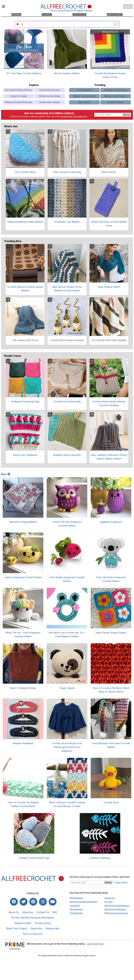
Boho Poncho (109, 172)
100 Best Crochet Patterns (50, 96)
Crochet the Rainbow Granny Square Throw (110, 75)
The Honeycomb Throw (25, 340)
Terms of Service (32, 934)
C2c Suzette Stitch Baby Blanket (109, 340)
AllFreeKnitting (76, 898)
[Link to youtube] (53, 902)
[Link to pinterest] (33, 902)
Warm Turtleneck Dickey (23, 688)
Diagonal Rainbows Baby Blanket (25, 222)
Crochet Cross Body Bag (67, 402)
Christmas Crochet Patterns (116, 90)
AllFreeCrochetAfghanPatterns (84, 902)
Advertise (28, 912)
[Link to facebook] (14, 902)
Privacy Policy (67, 117)
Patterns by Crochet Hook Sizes (18, 102)
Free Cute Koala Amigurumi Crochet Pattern (111, 579)
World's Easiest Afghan (67, 73)
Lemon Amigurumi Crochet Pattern (23, 577)
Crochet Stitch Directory (50, 90)
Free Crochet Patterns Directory (18, 90)
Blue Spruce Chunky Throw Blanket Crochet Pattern (67, 289)
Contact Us (43, 912)
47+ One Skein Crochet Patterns (24, 73)
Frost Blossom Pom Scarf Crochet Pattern (111, 745)
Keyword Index (23, 923)
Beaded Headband (23, 743)
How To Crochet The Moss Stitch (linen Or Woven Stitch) (111, 690)
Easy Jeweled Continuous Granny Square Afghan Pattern (109, 457)
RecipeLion (110, 898)
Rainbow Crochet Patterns (115, 96)
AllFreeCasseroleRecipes (116, 913)
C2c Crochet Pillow (25, 172)
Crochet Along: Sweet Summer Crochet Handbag (109, 403)
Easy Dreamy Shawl (109, 287)
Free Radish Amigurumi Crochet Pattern (67, 579)
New (6, 474)
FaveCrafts (75, 906)
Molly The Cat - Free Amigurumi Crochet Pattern (23, 635)
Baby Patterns (84, 102)
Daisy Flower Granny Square (111, 633)
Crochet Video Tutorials (50, 102)
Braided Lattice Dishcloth (67, 455)
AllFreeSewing (76, 909)
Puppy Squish (67, 688)
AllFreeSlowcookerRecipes (117, 906)
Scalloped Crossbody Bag (25, 402)
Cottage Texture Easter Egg (34, 858)
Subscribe (36, 928)
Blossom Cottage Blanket (23, 522)
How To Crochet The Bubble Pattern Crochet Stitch (23, 804)
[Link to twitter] (24, 902)
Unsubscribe (52, 928)
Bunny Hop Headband (25, 455)
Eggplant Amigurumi (111, 522)
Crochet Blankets (84, 90)
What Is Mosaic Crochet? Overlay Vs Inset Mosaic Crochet (67, 804)
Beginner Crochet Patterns (84, 96)
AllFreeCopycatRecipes (115, 909)
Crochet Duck (111, 802)
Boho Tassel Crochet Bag (67, 172)
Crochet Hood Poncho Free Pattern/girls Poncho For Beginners (67, 747)
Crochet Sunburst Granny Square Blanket (25, 289)
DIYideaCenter (76, 913)
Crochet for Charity (19, 96)
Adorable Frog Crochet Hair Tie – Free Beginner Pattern (67, 635)
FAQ (55, 912)
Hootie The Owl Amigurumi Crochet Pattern (67, 524)
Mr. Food (108, 902)
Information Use (80, 117)
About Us (14, 912)
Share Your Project (17, 928)
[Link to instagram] (43, 902)
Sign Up (126, 115)
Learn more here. (95, 944)
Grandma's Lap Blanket (67, 222)
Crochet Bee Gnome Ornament (67, 340)
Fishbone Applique (100, 858)
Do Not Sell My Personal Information (33, 918)
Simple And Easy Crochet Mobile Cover (109, 224)
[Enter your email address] (87, 882)
